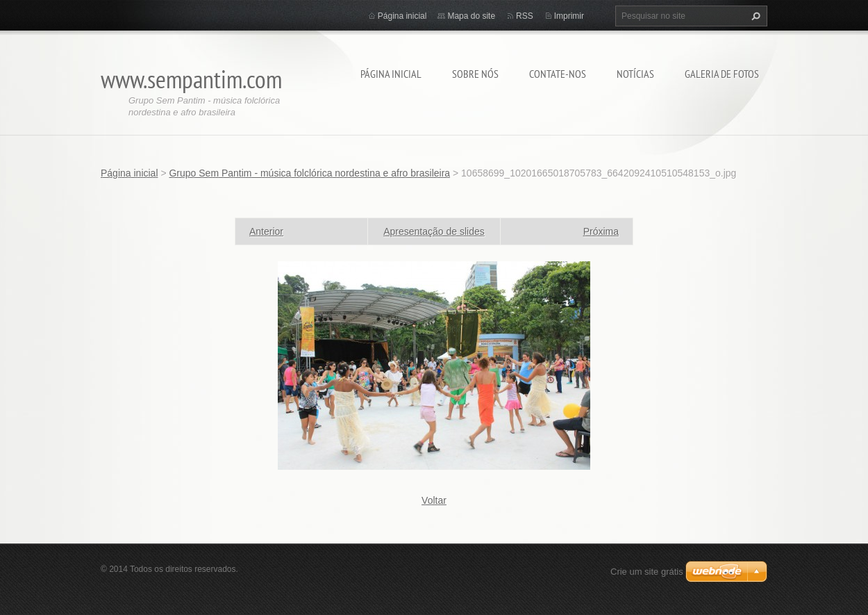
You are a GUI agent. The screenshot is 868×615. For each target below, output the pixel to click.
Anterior (266, 231)
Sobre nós (475, 74)
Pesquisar (754, 16)
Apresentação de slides (434, 231)
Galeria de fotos (722, 74)
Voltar (434, 500)
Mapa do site (471, 16)
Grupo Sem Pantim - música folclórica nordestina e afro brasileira (309, 173)
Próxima (601, 231)
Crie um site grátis (647, 572)
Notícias (635, 74)
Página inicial (391, 74)
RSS (525, 16)
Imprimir (569, 16)
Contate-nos (558, 74)
